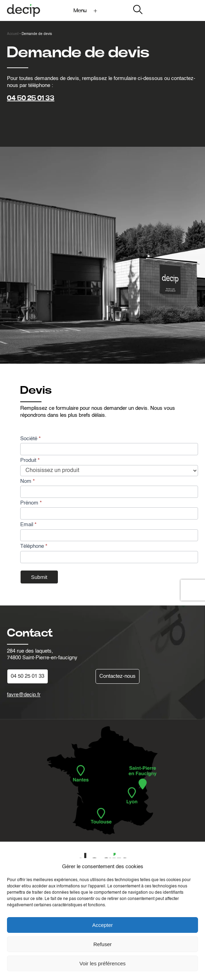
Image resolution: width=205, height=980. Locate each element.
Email (28, 525)
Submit (39, 577)
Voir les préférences (103, 963)
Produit (30, 460)
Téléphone (34, 546)
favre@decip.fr (24, 695)
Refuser (103, 944)
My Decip (187, 10)
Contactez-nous (117, 676)
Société (31, 439)
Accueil (13, 34)
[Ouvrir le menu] (87, 11)
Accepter (102, 925)
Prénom (31, 503)
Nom (28, 481)
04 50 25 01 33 (31, 98)
